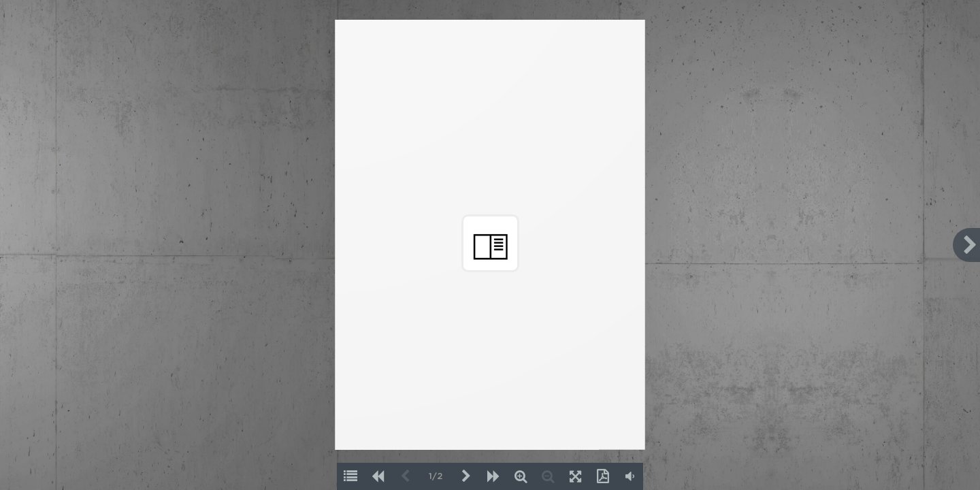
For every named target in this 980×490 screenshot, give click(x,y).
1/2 (436, 477)
